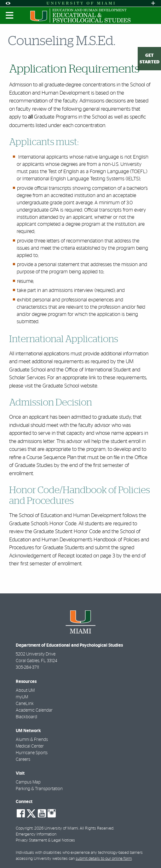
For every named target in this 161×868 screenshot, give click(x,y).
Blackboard (26, 717)
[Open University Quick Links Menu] (153, 3)
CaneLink (25, 704)
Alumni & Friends (32, 740)
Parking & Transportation (39, 789)
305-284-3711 (27, 667)
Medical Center (30, 746)
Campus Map (28, 782)
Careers (23, 760)
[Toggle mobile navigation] (10, 15)
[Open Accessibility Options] (8, 3)
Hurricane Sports (32, 753)
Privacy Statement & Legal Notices (45, 840)
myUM (22, 697)
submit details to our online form (104, 859)
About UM (25, 690)
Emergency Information (36, 834)
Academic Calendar (34, 710)
